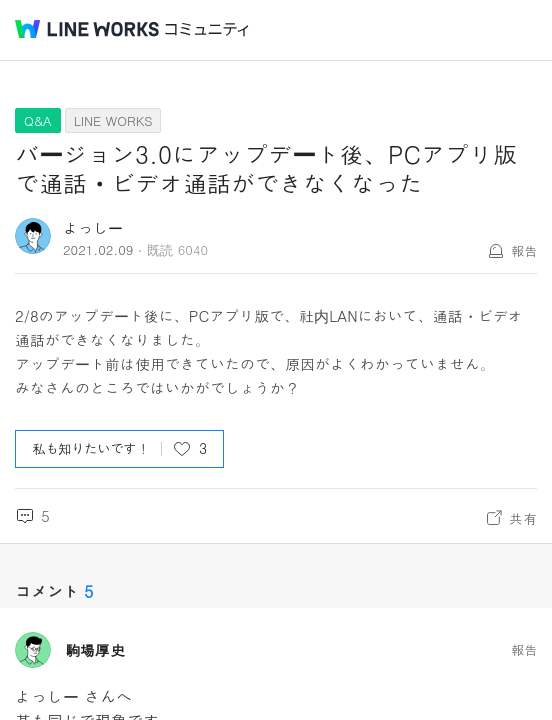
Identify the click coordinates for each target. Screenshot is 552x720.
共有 (523, 518)
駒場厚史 (95, 650)
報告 (524, 250)
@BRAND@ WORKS (87, 29)
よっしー (93, 227)
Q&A (38, 120)
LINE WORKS (113, 120)
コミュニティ (207, 29)
